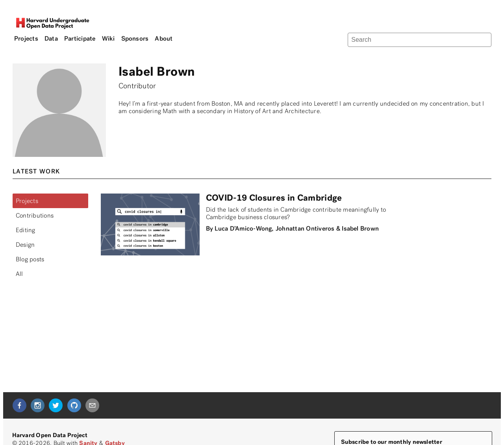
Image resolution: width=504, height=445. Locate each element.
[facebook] (19, 405)
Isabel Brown (360, 228)
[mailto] (92, 405)
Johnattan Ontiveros (305, 228)
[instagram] (38, 405)
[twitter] (56, 405)
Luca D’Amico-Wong (243, 228)
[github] (74, 405)
